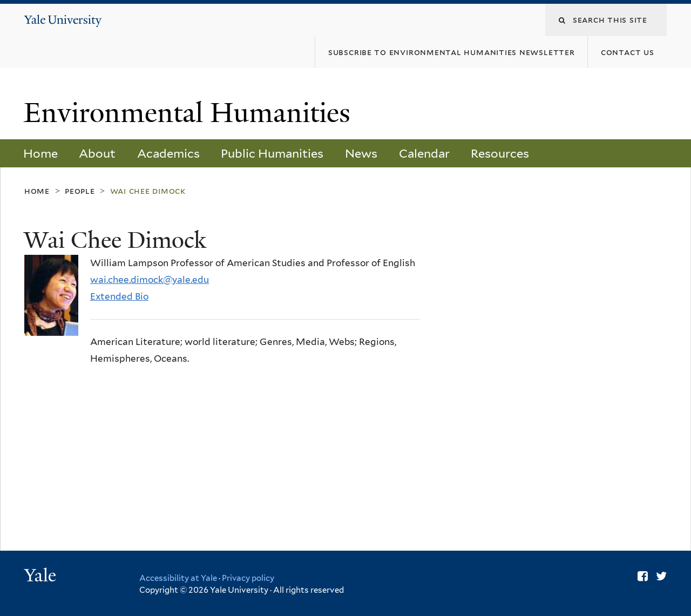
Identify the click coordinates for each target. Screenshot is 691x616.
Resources (500, 153)
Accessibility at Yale (178, 578)
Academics (168, 153)
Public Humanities (272, 153)
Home (40, 153)
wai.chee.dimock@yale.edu (150, 280)
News (361, 153)
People (80, 191)
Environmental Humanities (191, 113)
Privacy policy (248, 578)
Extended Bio (119, 296)
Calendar (424, 153)
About (97, 153)
